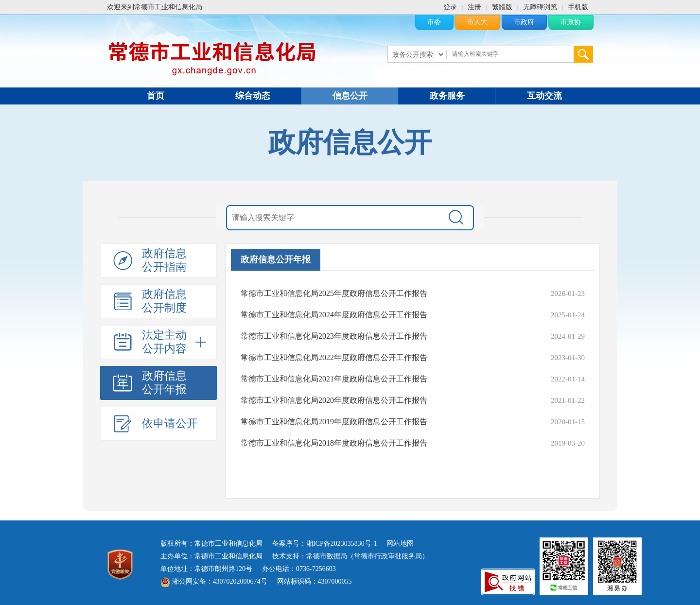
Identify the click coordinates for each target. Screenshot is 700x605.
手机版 (578, 7)
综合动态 (253, 96)
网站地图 (400, 544)
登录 (450, 7)
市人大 (477, 22)
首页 (156, 96)
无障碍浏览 (540, 7)
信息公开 (350, 96)
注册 (474, 7)
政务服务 (447, 96)
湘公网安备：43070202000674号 (214, 581)
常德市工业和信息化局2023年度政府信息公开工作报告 (334, 336)
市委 (434, 22)
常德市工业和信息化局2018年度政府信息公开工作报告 (334, 443)
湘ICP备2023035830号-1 (341, 544)
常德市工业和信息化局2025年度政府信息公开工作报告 (334, 293)
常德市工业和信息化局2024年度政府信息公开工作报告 (334, 315)
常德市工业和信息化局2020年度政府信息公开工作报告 (334, 400)
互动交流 (544, 96)
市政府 (524, 22)
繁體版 (502, 7)
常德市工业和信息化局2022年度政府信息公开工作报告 (334, 357)
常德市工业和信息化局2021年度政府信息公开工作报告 (334, 379)
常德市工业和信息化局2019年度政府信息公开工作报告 (334, 422)
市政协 (571, 22)
